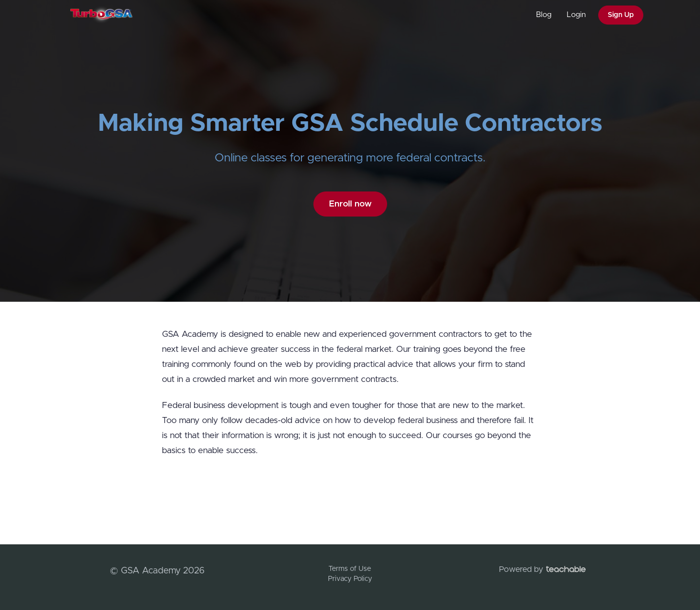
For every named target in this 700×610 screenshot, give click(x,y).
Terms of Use (350, 569)
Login (576, 15)
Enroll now (350, 204)
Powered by (542, 569)
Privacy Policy (350, 579)
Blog (544, 15)
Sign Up (621, 15)
